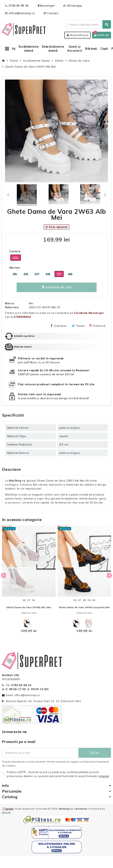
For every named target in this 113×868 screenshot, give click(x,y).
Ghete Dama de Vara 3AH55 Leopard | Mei (84, 607)
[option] (29, 580)
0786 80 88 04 (17, 6)
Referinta (12, 307)
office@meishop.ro (20, 13)
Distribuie (59, 326)
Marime (15, 268)
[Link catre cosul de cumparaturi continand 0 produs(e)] (101, 35)
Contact (51, 13)
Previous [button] (3, 575)
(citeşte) (104, 776)
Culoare (15, 251)
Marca (9, 303)
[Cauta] (88, 24)
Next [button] (109, 575)
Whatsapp (73, 6)
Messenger (46, 6)
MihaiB (6, 813)
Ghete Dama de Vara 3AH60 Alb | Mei (29, 607)
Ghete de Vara (29, 613)
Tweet (78, 326)
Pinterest (97, 326)
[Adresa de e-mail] (40, 753)
